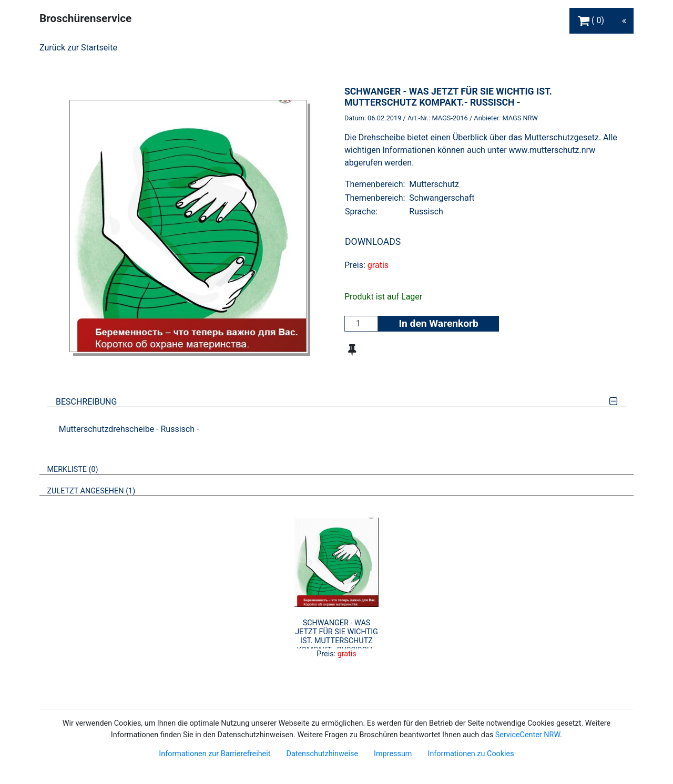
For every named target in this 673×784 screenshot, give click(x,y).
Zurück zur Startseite (78, 48)
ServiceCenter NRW (528, 735)
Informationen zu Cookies (471, 754)
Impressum (393, 754)
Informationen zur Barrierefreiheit (215, 754)
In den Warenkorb (438, 323)
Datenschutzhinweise (322, 754)
